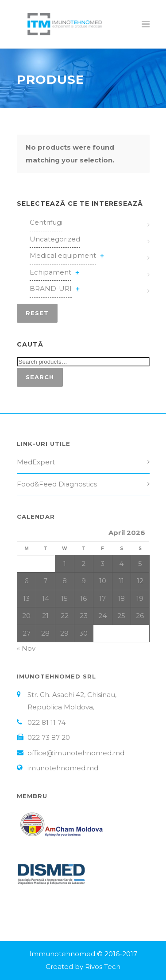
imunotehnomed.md (63, 768)
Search (40, 377)
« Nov (26, 648)
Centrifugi (46, 222)
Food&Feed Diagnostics (57, 484)
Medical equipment (63, 255)
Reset (37, 313)
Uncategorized (55, 239)
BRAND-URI (51, 288)
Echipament (50, 272)
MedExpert (36, 462)
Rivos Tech (103, 967)
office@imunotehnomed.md (76, 753)
